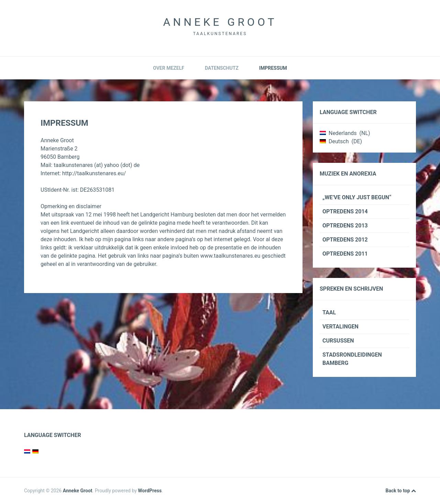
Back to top (401, 491)
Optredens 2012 (345, 240)
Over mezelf (169, 68)
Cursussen (338, 341)
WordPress (150, 491)
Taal (329, 312)
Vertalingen (340, 327)
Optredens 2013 (345, 226)
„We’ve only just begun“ (357, 197)
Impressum (273, 68)
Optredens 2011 (345, 254)
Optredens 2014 (345, 211)
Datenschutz (222, 68)
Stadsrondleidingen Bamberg (352, 359)
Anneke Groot (220, 22)
